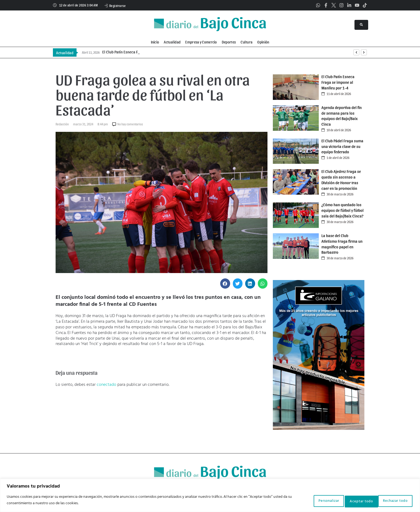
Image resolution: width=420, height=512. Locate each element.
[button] (225, 284)
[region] (210, 496)
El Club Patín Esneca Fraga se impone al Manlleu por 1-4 (338, 82)
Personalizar (307, 501)
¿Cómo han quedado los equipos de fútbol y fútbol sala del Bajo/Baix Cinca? (343, 210)
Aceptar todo (393, 501)
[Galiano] (319, 429)
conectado (106, 385)
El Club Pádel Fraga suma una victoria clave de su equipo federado (342, 146)
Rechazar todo (350, 501)
